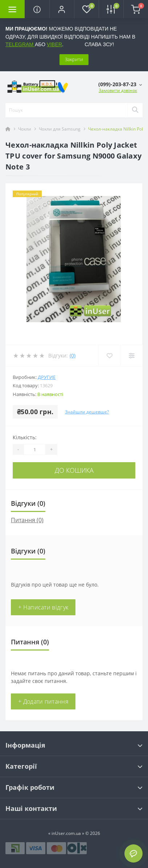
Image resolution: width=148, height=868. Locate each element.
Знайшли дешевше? (87, 412)
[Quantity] (34, 449)
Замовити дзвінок (118, 90)
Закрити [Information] (74, 59)
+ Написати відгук (43, 607)
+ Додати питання (43, 701)
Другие (47, 377)
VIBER (54, 44)
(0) (73, 355)
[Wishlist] (109, 356)
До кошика (74, 470)
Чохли (25, 129)
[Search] (135, 110)
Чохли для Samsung (60, 129)
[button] (62, 9)
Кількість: (25, 437)
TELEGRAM (20, 44)
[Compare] (131, 356)
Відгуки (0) (28, 503)
